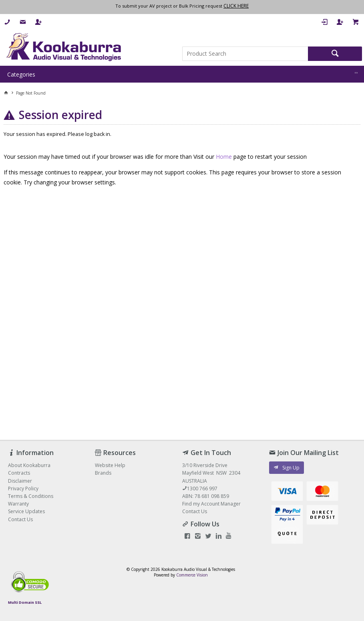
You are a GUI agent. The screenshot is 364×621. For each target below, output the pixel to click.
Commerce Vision (192, 575)
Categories (21, 74)
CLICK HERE (236, 6)
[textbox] (245, 54)
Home (224, 157)
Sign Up (291, 468)
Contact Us (195, 511)
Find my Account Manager (211, 504)
